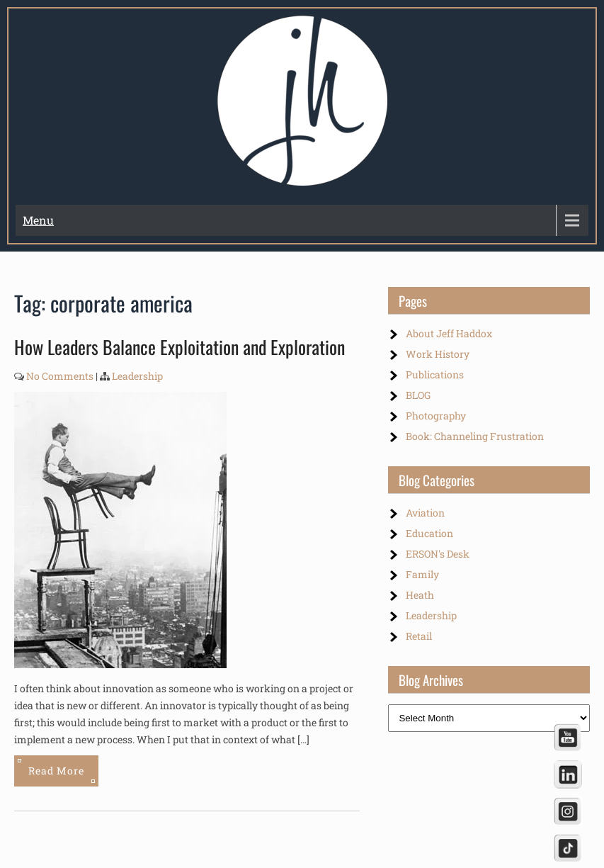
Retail (419, 636)
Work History (438, 354)
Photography (436, 416)
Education (429, 533)
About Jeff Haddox (449, 333)
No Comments (60, 376)
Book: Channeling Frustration (475, 436)
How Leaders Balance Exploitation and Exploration (180, 347)
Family (422, 574)
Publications (435, 374)
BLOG (418, 395)
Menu (38, 220)
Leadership (137, 376)
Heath (420, 595)
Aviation (425, 513)
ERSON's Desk (438, 554)
